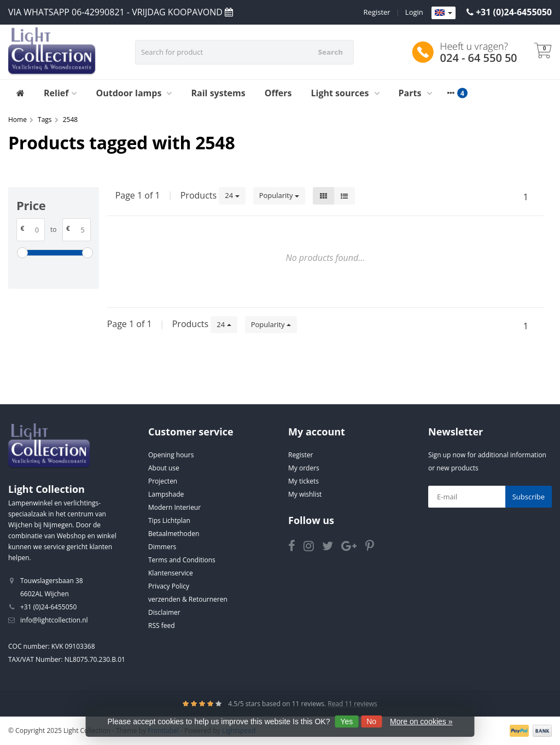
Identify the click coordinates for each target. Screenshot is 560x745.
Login (414, 12)
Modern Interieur (174, 507)
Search (330, 52)
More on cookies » (421, 721)
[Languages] (444, 13)
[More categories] (451, 93)
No (371, 721)
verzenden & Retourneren (188, 599)
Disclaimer (164, 612)
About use (164, 468)
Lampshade (166, 494)
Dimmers (162, 547)
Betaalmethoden (174, 534)
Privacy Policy (169, 586)
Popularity (279, 195)
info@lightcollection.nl (54, 620)
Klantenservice (171, 573)
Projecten (163, 481)
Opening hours (171, 455)
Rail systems (218, 93)
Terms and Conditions (182, 560)
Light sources (345, 93)
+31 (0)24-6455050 (514, 12)
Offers (278, 93)
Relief (60, 93)
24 (232, 195)
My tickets (304, 481)
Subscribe (529, 497)
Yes (346, 721)
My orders (304, 468)
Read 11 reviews (352, 704)
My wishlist (305, 494)
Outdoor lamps (134, 93)
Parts (415, 93)
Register (377, 12)
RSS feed (162, 625)
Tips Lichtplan (169, 520)
